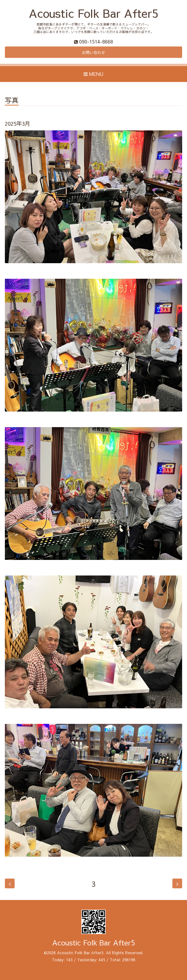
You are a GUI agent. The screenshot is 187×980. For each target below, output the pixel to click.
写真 (12, 101)
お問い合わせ (93, 52)
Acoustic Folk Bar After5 (93, 13)
